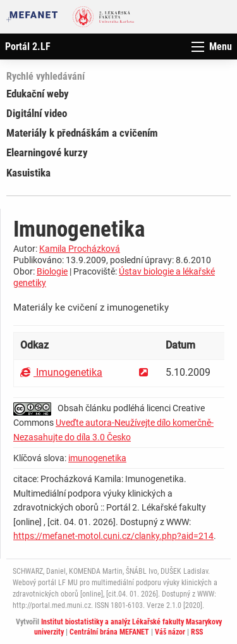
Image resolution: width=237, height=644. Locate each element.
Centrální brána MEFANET (109, 632)
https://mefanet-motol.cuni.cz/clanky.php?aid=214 (113, 536)
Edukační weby (38, 94)
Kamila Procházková (80, 249)
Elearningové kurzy (47, 152)
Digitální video (37, 113)
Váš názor (170, 632)
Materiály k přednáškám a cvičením (82, 133)
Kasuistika (28, 173)
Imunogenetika (61, 372)
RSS (197, 632)
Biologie (52, 271)
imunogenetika (97, 458)
